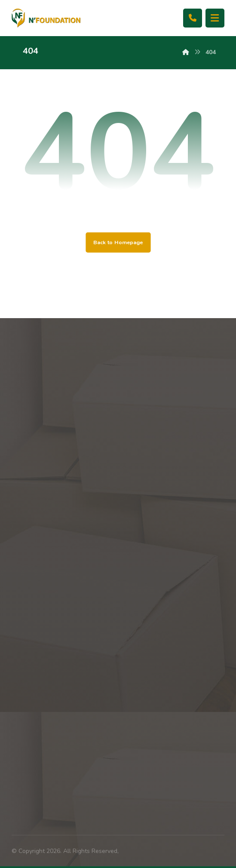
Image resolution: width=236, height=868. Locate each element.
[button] (215, 18)
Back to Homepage (118, 242)
